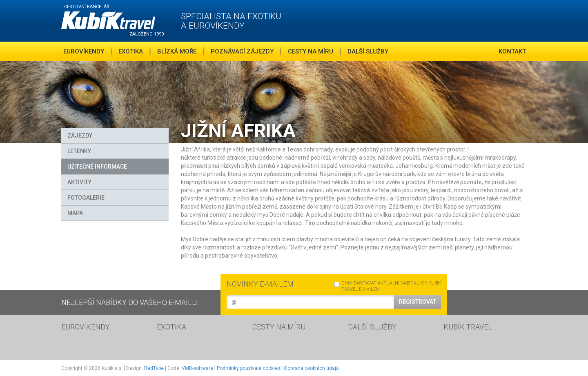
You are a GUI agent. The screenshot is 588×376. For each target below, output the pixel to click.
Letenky (79, 151)
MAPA (75, 213)
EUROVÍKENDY (86, 327)
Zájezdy (80, 136)
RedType (154, 368)
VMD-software (197, 368)
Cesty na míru (311, 51)
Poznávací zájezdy (242, 51)
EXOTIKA (171, 327)
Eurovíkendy (84, 51)
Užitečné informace (97, 167)
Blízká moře (177, 51)
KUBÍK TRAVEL (468, 327)
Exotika (131, 51)
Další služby (368, 51)
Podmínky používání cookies (248, 368)
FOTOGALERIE (86, 198)
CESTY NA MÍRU (279, 327)
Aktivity (79, 182)
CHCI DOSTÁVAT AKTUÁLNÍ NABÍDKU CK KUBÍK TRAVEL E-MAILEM (388, 286)
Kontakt (512, 51)
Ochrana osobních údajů (311, 368)
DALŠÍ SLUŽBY (372, 327)
